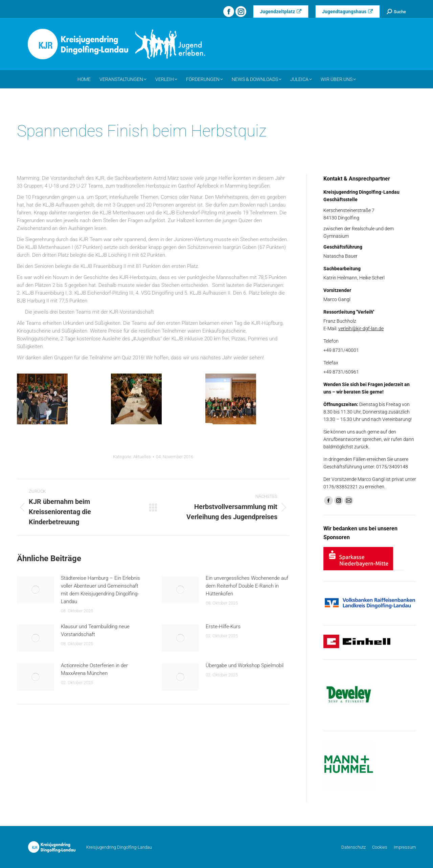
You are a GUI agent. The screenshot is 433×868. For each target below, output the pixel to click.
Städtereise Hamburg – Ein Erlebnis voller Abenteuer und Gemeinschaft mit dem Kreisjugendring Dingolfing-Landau (100, 590)
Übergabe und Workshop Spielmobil (245, 665)
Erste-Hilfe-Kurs (223, 627)
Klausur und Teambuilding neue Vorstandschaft (95, 630)
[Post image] (36, 590)
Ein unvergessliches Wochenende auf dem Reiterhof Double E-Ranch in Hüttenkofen (247, 586)
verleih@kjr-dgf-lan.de (361, 329)
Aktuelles (142, 457)
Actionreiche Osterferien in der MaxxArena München (94, 669)
